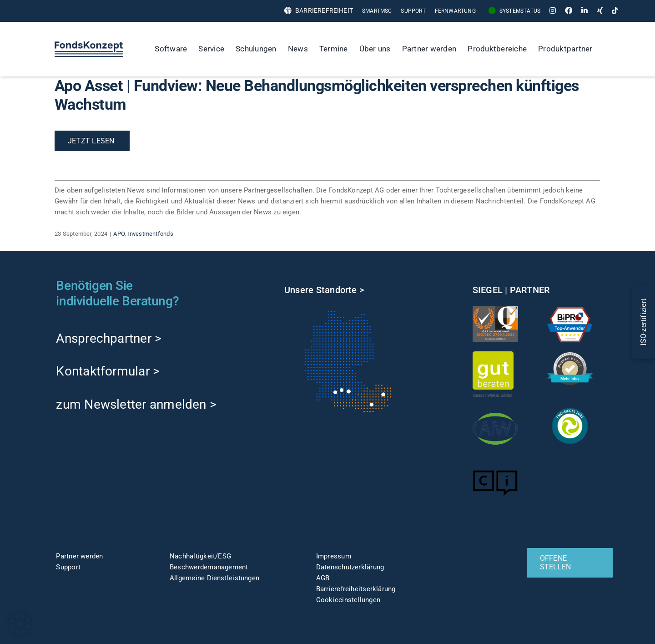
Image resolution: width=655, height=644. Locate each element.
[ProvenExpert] (570, 355)
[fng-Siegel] (570, 406)
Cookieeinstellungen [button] (348, 600)
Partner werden (79, 556)
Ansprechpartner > (109, 338)
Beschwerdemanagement (209, 567)
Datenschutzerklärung (350, 567)
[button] (20, 624)
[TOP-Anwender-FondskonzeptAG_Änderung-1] (570, 309)
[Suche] (608, 49)
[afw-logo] (495, 409)
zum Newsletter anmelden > (136, 404)
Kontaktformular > (108, 371)
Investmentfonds (150, 234)
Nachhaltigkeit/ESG (200, 556)
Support (68, 567)
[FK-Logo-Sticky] (89, 45)
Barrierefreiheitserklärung (356, 589)
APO (119, 234)
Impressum (334, 556)
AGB (323, 578)
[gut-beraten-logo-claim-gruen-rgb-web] (493, 355)
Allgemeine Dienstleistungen (214, 578)
